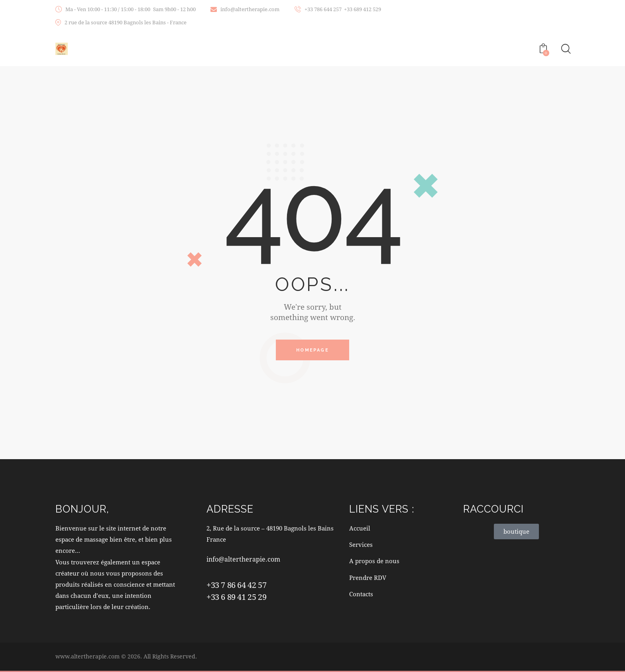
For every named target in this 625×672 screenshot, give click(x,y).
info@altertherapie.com (245, 560)
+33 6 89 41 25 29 (236, 598)
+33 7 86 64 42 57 (236, 586)
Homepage (312, 351)
